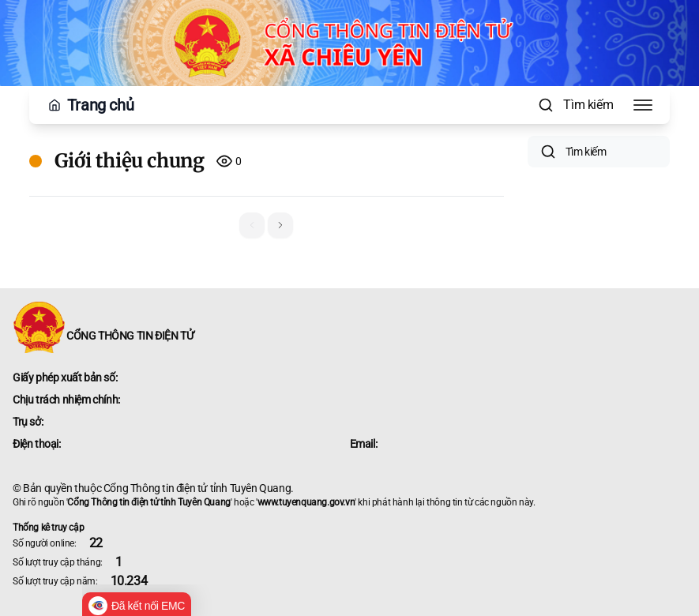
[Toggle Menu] (643, 105)
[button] (280, 225)
